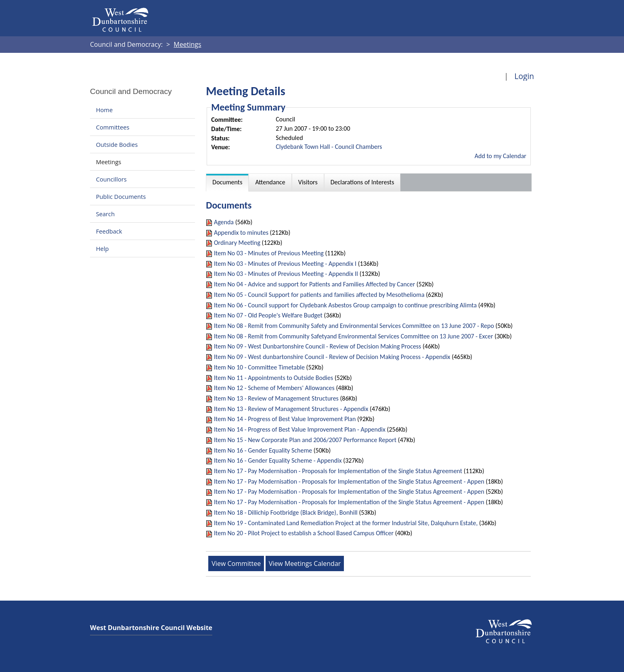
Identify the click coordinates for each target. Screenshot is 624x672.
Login (524, 76)
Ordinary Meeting (237, 243)
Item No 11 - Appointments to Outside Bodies (274, 378)
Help (103, 248)
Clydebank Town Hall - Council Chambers (329, 147)
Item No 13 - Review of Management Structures (276, 398)
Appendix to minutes (241, 233)
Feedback (109, 231)
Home (104, 110)
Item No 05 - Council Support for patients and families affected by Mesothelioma (319, 295)
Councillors (111, 179)
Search (105, 214)
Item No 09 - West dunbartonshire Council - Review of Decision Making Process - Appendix (332, 357)
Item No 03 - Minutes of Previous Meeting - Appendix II (286, 274)
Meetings (109, 162)
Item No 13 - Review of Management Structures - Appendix (292, 409)
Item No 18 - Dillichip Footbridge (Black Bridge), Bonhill (286, 512)
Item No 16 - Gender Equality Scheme (263, 450)
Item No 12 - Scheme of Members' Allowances (274, 388)
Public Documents (121, 196)
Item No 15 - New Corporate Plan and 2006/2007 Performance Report (305, 440)
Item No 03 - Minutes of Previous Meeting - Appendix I (285, 264)
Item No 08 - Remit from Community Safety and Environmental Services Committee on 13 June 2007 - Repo (354, 326)
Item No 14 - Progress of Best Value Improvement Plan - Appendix (300, 429)
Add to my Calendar (500, 156)
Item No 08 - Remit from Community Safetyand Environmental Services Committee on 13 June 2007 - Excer (354, 336)
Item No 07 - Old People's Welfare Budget (268, 315)
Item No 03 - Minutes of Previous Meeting (269, 253)
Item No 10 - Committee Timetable (259, 367)
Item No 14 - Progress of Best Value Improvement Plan (285, 419)
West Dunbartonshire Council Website (151, 628)
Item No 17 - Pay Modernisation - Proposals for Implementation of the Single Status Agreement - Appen (349, 481)
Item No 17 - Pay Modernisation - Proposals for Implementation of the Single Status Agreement (338, 471)
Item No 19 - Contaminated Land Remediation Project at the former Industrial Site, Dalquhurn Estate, (346, 523)
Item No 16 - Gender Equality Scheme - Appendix (278, 460)
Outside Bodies (117, 144)
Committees (113, 127)
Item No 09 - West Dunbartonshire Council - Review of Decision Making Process (317, 346)
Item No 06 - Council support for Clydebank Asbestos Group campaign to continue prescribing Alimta (345, 305)
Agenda (224, 222)
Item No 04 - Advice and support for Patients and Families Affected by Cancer (314, 284)
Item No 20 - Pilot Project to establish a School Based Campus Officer (304, 533)
